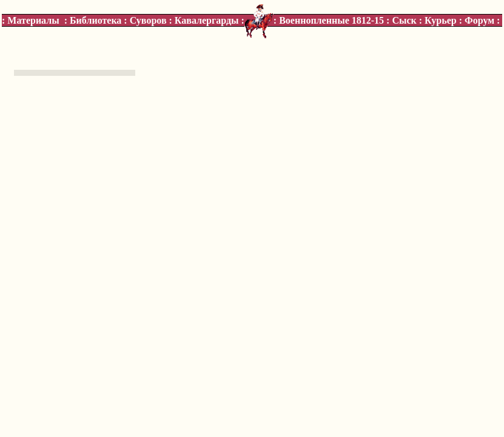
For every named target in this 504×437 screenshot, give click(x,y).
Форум (479, 20)
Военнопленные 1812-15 (331, 20)
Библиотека (96, 20)
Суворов (148, 20)
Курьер (441, 20)
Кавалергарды (207, 20)
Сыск (404, 20)
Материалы (33, 20)
